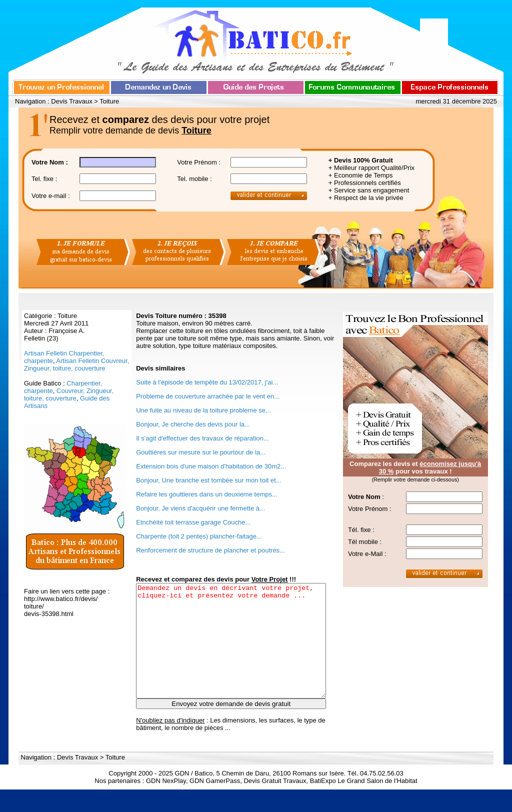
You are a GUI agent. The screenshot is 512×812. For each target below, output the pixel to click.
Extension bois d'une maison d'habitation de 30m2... (211, 466)
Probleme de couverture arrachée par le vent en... (208, 396)
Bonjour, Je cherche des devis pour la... (193, 424)
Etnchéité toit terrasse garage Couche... (193, 522)
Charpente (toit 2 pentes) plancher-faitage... (199, 536)
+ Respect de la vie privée (366, 198)
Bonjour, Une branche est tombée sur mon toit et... (209, 480)
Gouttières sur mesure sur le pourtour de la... (201, 452)
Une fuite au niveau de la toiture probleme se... (203, 410)
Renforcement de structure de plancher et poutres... (210, 550)
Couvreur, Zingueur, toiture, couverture (69, 394)
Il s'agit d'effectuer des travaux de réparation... (202, 438)
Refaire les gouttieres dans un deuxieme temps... (207, 494)
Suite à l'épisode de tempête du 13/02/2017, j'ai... (207, 382)
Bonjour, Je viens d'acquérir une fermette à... (200, 508)
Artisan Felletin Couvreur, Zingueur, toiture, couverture (76, 364)
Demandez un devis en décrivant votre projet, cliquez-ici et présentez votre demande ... (231, 652)
